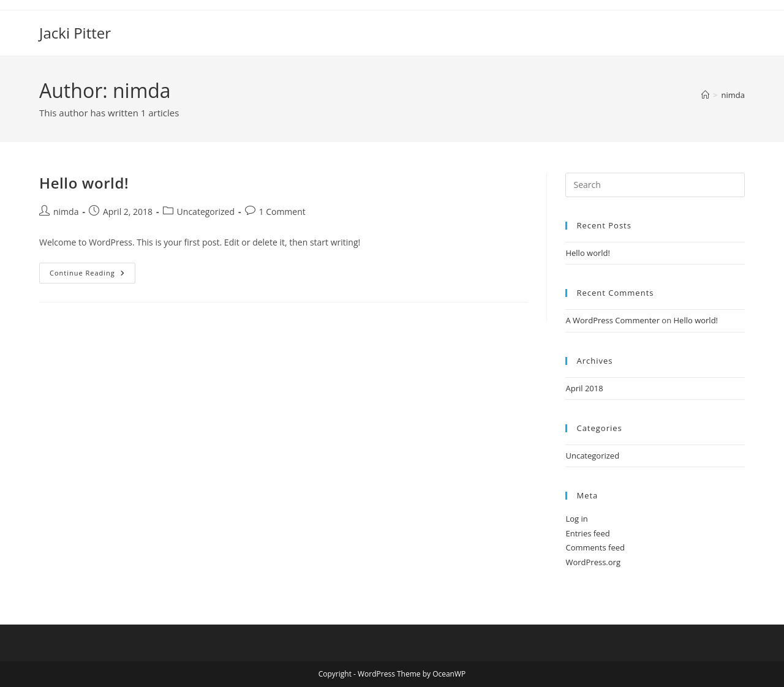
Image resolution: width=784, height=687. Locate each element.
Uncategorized (206, 212)
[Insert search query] (655, 185)
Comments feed (595, 547)
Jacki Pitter (75, 33)
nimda (733, 95)
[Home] (705, 95)
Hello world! (84, 183)
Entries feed (587, 533)
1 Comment (282, 212)
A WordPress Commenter (612, 320)
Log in (576, 519)
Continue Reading (92, 275)
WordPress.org (593, 562)
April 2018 (584, 388)
